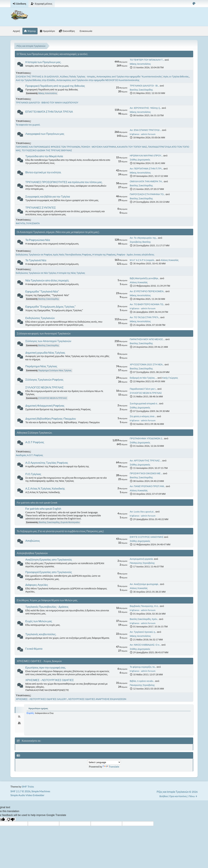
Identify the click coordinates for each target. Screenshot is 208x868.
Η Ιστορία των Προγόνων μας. (43, 62)
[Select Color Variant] (194, 4)
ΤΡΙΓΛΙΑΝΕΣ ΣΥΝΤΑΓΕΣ (41, 208)
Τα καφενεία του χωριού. (28, 125)
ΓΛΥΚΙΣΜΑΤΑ (33, 223)
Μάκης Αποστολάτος (140, 64)
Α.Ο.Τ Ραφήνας (35, 442)
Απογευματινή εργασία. (141, 559)
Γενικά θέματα (34, 649)
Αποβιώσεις (33, 541)
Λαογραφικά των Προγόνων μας (45, 134)
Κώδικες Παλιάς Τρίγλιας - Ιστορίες (78, 76)
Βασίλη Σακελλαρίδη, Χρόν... (144, 619)
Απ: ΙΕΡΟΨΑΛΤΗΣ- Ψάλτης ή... (145, 108)
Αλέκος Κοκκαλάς (170, 260)
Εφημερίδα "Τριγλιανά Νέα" (42, 291)
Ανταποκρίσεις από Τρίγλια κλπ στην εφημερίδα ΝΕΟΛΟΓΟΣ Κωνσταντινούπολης (98, 80)
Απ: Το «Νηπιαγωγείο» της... (144, 238)
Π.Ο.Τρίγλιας (33, 474)
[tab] (19, 710)
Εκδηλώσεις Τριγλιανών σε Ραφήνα (34, 255)
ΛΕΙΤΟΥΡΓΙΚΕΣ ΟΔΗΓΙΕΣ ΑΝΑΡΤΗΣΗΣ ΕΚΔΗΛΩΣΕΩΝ (97, 699)
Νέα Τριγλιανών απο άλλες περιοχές (47, 280)
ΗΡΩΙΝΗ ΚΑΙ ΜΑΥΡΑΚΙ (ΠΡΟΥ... (146, 156)
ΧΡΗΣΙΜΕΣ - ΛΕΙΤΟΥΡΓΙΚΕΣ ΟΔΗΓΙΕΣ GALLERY (41, 699)
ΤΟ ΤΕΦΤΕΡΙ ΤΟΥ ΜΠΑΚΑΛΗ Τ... (147, 60)
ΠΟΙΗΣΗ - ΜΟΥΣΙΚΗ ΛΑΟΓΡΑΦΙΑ (99, 147)
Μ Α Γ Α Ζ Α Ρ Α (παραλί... (143, 260)
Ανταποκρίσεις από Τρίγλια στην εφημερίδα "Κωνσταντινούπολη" (129, 76)
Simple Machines (41, 791)
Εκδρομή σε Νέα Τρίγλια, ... (143, 378)
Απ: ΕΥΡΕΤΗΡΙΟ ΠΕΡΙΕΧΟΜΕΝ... (147, 291)
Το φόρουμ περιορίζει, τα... (143, 667)
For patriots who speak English (43, 509)
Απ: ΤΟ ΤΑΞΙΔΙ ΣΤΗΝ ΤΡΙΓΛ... (145, 317)
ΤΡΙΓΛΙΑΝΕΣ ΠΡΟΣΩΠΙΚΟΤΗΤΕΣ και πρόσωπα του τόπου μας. (64, 182)
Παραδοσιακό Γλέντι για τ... (143, 389)
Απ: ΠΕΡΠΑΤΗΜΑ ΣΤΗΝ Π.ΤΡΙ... (146, 169)
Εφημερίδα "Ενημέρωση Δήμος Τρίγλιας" (51, 307)
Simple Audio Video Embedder (27, 795)
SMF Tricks (28, 786)
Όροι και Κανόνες (178, 796)
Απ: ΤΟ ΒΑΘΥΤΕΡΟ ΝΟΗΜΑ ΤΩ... (147, 304)
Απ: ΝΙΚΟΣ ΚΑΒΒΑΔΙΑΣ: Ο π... (145, 645)
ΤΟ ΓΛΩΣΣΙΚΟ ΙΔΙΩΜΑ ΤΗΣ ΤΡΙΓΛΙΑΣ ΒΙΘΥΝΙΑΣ (47, 150)
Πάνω (193, 796)
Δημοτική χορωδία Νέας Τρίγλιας (45, 353)
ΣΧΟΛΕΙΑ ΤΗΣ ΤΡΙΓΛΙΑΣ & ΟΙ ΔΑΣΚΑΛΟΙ (37, 76)
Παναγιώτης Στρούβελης (142, 563)
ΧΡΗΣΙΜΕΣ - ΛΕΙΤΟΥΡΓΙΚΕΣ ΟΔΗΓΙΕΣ (50, 680)
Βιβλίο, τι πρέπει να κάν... (142, 681)
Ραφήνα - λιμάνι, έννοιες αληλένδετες (135, 255)
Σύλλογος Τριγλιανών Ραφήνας (44, 380)
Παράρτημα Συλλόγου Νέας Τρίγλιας (55, 370)
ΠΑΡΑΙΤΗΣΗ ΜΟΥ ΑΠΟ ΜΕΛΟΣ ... (147, 339)
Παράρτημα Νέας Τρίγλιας (41, 366)
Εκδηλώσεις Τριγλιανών (40, 318)
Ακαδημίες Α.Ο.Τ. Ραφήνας (29, 455)
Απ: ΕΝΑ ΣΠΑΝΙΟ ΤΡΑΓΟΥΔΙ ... (146, 130)
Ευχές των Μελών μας (39, 621)
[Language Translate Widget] (104, 762)
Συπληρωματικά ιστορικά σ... (144, 403)
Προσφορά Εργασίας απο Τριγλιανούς (49, 572)
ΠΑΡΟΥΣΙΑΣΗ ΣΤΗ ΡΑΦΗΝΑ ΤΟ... (147, 194)
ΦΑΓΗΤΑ (20, 223)
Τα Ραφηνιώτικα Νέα (38, 240)
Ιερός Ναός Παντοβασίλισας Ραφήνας (72, 255)
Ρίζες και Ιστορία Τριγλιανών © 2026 (177, 792)
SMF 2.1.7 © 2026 (20, 791)
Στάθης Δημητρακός (140, 160)
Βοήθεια (164, 796)
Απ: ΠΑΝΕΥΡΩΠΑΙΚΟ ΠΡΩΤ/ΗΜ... (147, 486)
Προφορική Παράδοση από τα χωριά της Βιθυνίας (55, 86)
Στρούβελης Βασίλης (140, 242)
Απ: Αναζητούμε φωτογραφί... (145, 584)
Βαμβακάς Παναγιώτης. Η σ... (144, 606)
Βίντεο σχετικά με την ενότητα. (43, 172)
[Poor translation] (11, 819)
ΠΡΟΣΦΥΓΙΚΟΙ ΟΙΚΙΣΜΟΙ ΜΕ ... (146, 473)
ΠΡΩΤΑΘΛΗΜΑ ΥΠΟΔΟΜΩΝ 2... (147, 438)
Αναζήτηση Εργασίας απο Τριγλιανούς (49, 560)
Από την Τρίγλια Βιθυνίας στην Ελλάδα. (36, 80)
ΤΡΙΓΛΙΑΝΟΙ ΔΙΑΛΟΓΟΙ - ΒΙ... (144, 86)
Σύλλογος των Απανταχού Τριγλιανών (48, 341)
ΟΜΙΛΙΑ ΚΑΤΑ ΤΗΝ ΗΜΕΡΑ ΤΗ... (146, 181)
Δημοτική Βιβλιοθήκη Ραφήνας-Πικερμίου (51, 419)
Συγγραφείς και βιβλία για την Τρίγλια (48, 196)
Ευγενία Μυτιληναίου (70, 522)
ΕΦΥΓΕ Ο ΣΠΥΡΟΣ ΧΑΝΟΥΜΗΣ (147, 537)
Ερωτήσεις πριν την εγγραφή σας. (46, 667)
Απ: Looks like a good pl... (142, 512)
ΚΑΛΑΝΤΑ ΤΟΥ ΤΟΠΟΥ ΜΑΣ (132, 147)
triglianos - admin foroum (143, 134)
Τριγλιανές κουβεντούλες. (41, 634)
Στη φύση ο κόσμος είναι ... (143, 416)
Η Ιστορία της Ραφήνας (104, 255)
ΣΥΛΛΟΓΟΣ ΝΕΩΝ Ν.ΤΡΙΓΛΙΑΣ (45, 387)
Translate (111, 766)
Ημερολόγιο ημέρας (38, 708)
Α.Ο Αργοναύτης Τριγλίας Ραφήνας (47, 463)
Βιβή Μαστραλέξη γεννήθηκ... (145, 278)
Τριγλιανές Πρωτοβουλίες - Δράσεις (47, 607)
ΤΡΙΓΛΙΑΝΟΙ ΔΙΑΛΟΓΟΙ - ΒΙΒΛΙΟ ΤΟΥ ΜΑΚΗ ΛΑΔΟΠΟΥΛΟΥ (47, 103)
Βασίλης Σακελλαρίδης (141, 90)
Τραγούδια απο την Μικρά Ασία (44, 156)
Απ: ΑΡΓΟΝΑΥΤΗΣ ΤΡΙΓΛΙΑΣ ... (146, 461)
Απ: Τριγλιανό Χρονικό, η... (143, 632)
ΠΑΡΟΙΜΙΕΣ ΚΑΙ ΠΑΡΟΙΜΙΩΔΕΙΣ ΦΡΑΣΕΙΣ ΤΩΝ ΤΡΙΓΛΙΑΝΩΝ (48, 147)
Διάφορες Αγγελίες (37, 585)
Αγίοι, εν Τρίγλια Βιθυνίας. (176, 76)
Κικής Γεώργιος (170, 378)
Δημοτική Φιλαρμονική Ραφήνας (45, 406)
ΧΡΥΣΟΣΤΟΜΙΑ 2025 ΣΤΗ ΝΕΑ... (147, 364)
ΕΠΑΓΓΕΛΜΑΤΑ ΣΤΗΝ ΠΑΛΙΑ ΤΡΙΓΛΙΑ (49, 112)
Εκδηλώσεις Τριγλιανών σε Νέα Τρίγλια (36, 273)
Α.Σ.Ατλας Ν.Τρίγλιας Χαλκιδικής (45, 488)
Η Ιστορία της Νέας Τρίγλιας (71, 273)
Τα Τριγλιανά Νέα (36, 260)
